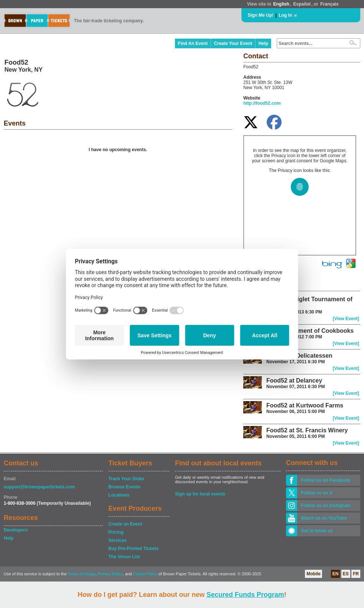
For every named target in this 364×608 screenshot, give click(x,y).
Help (263, 43)
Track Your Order (126, 479)
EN (336, 574)
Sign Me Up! (261, 15)
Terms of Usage (81, 574)
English (281, 4)
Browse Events (124, 487)
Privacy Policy (110, 574)
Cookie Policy (145, 574)
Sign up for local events (200, 494)
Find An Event (193, 43)
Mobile (313, 574)
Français (329, 4)
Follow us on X (317, 493)
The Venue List (124, 557)
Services (118, 540)
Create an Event (125, 524)
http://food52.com (262, 103)
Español (302, 4)
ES (346, 574)
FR (356, 574)
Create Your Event (233, 43)
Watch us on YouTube (324, 518)
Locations (119, 495)
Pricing (116, 532)
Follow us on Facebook (326, 480)
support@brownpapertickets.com (39, 487)
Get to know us (317, 531)
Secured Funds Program (245, 595)
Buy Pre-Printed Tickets (134, 549)
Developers (16, 530)
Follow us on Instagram (326, 505)
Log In (285, 15)
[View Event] (346, 319)
